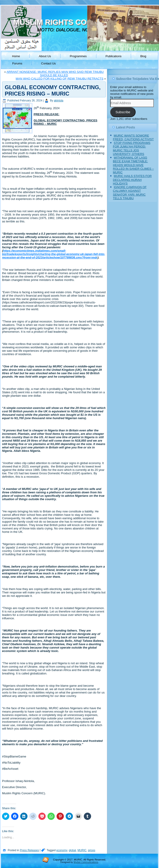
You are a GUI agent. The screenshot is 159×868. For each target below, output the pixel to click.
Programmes (78, 56)
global (72, 850)
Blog (143, 56)
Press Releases (29, 850)
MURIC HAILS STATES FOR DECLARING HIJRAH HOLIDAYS (132, 180)
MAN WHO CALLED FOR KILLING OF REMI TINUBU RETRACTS (60, 79)
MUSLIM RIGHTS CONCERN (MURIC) (79, 22)
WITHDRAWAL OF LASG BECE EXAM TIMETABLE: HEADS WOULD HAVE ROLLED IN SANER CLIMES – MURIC (133, 165)
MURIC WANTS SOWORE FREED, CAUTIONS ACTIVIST (133, 137)
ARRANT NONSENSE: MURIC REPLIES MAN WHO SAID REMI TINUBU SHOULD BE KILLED (55, 74)
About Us (45, 56)
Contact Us (48, 63)
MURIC (82, 850)
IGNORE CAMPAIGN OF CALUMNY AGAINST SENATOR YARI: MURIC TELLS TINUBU (130, 193)
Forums (17, 63)
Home (16, 56)
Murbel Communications (86, 862)
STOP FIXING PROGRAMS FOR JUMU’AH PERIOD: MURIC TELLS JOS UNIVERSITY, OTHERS (132, 148)
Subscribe (123, 112)
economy (62, 850)
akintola (58, 101)
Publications (114, 56)
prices (92, 850)
